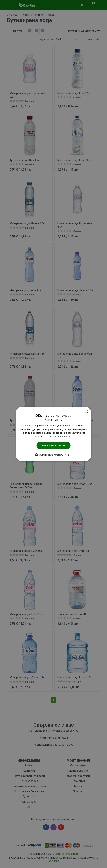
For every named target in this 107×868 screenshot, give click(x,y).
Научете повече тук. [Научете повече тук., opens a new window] (61, 436)
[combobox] (86, 412)
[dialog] (54, 434)
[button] (53, 455)
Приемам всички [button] (54, 446)
